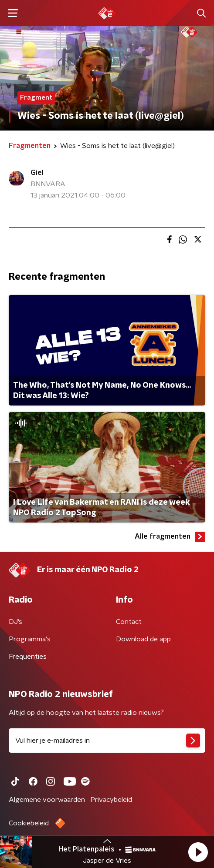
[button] (198, 852)
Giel (37, 173)
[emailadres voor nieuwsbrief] (107, 741)
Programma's (30, 639)
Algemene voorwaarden (47, 800)
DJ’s (15, 622)
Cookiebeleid (29, 823)
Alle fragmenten (170, 537)
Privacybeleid (111, 800)
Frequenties (28, 657)
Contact (129, 622)
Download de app (143, 639)
